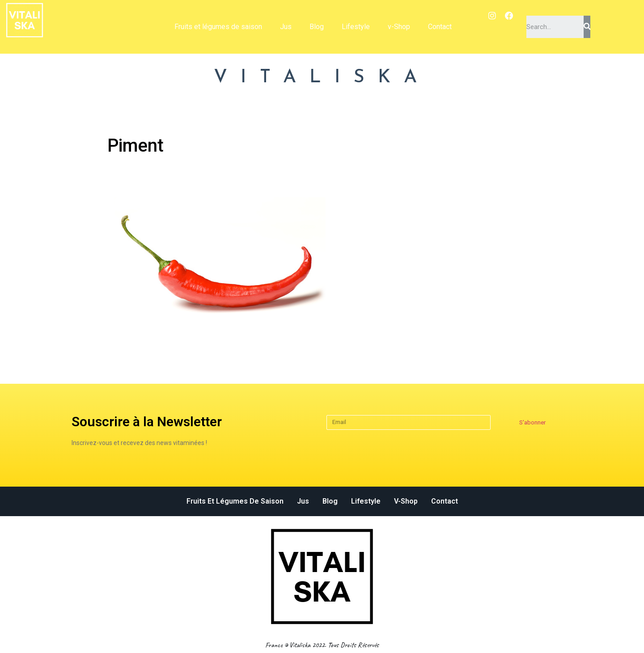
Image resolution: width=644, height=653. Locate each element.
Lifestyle (356, 27)
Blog (317, 27)
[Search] (587, 27)
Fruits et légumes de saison (218, 27)
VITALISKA (322, 78)
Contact (440, 27)
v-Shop (399, 27)
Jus (286, 27)
